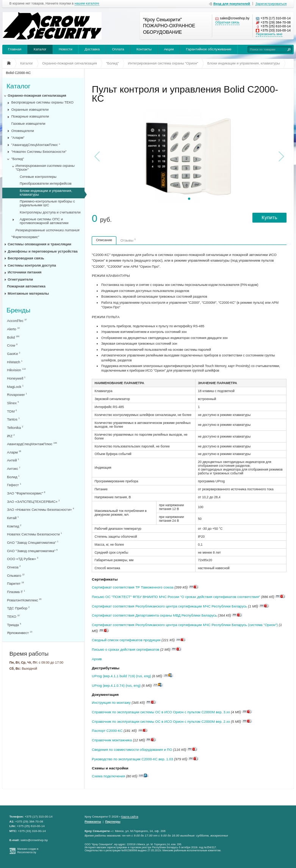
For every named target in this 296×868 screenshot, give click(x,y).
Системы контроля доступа (32, 265)
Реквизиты (93, 822)
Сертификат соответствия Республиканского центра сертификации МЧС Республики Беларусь (169, 606)
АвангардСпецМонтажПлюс (32, 444)
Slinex (13, 403)
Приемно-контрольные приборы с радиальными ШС (47, 203)
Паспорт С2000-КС (107, 731)
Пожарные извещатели (30, 116)
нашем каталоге (87, 4)
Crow (12, 345)
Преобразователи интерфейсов (46, 184)
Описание (104, 240)
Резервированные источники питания (48, 230)
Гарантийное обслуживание (209, 49)
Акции (169, 49)
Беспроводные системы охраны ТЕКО (42, 102)
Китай (13, 518)
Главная (15, 49)
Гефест (14, 485)
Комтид (14, 526)
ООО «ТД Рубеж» (23, 559)
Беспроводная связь (26, 258)
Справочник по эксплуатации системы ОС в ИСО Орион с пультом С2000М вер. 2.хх (161, 722)
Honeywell (16, 378)
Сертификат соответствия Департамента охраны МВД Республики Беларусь (154, 615)
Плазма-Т (16, 592)
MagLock (15, 387)
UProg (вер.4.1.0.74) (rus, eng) (116, 686)
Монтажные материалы (28, 294)
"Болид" (18, 159)
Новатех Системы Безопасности (35, 534)
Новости (66, 49)
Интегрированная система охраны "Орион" (45, 168)
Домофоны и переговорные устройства (42, 251)
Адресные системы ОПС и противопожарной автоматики (44, 221)
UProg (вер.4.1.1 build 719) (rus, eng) (121, 676)
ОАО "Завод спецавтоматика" (32, 551)
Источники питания (24, 272)
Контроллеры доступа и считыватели (50, 212)
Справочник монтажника (112, 740)
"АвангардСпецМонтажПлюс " (36, 145)
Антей (13, 460)
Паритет (16, 583)
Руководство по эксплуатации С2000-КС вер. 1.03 (132, 759)
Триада (14, 625)
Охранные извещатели (30, 110)
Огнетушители (20, 279)
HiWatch (15, 362)
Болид (13, 477)
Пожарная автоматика (26, 286)
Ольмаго (16, 575)
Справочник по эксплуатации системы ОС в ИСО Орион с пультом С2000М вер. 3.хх (161, 712)
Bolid (13, 337)
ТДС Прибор (18, 608)
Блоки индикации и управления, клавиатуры (46, 193)
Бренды (18, 310)
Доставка (92, 49)
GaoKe (14, 354)
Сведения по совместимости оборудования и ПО (132, 750)
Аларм (14, 452)
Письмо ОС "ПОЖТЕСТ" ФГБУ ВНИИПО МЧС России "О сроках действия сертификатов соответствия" (176, 597)
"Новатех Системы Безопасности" (39, 152)
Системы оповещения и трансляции (39, 244)
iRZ (11, 436)
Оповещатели (23, 131)
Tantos (13, 419)
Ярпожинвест (20, 633)
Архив (97, 659)
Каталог (40, 49)
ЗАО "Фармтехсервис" (26, 493)
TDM (12, 411)
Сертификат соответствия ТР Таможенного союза (132, 587)
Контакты (144, 49)
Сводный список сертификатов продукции (126, 640)
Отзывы (128, 240)
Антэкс (14, 469)
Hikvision (16, 370)
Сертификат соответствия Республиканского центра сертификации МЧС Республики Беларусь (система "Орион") (185, 625)
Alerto (13, 329)
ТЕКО (13, 616)
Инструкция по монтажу (111, 703)
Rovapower (17, 395)
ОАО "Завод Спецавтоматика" (33, 542)
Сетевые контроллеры (38, 177)
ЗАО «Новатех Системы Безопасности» (41, 509)
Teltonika (15, 428)
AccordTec (17, 321)
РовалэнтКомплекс (24, 600)
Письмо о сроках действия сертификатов (125, 650)
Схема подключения (108, 776)
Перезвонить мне (269, 34)
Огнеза (14, 567)
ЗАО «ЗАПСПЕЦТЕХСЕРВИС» (34, 501)
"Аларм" (18, 138)
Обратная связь (227, 23)
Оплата (118, 49)
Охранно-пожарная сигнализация (37, 96)
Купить (269, 217)
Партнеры (113, 822)
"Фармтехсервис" (25, 237)
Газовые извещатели (28, 124)
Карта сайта (130, 817)
